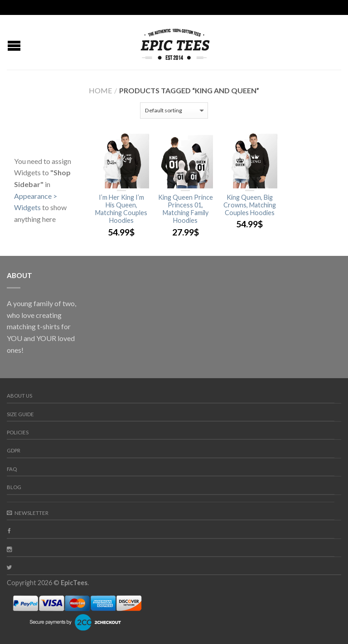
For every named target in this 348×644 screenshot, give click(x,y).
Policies (18, 432)
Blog (14, 487)
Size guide (20, 414)
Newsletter (28, 513)
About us (19, 396)
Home (100, 90)
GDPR (14, 450)
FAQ (12, 469)
